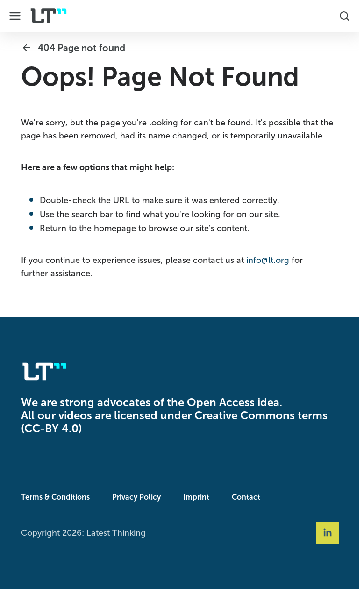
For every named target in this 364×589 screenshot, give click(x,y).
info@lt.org (268, 260)
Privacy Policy (136, 497)
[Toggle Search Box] (344, 16)
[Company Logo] (49, 16)
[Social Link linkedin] (328, 533)
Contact (246, 497)
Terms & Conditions (55, 497)
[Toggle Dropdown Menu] (15, 16)
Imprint (196, 497)
